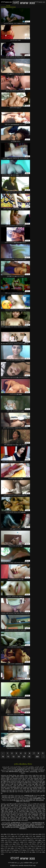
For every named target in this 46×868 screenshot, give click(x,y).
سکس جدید (20, 863)
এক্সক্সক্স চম (16, 842)
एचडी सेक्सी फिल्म (37, 799)
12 (13, 757)
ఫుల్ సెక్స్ (23, 800)
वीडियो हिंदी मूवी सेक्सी (37, 827)
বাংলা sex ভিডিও (19, 848)
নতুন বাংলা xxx (9, 846)
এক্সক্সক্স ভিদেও (41, 842)
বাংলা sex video (9, 848)
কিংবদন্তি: (8, 6)
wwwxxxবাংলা (5, 838)
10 (3, 757)
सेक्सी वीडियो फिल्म (24, 824)
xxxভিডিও (31, 840)
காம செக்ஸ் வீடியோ (7, 799)
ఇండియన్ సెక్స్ (33, 772)
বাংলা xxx (14, 852)
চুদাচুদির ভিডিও (30, 769)
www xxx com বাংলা (26, 834)
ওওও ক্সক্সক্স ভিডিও (14, 844)
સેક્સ (8, 800)
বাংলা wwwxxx (14, 850)
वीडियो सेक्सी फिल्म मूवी (14, 824)
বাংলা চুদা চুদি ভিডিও (16, 767)
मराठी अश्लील (11, 797)
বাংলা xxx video (28, 799)
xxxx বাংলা (19, 840)
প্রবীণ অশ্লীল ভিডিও (20, 797)
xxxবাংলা (25, 840)
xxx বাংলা (37, 838)
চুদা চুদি (37, 767)
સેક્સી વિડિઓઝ (21, 769)
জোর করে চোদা (19, 796)
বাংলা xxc (8, 852)
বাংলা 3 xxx (17, 846)
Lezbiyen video (28, 863)
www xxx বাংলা (6, 836)
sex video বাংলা (5, 834)
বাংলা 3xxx (30, 846)
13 (19, 757)
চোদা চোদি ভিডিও (25, 802)
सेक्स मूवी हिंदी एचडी (30, 800)
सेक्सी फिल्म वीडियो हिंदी (25, 827)
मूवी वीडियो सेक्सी (11, 826)
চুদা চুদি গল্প (37, 796)
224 (37, 757)
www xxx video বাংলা (39, 834)
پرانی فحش (41, 797)
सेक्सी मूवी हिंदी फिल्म (19, 770)
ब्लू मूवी (20, 772)
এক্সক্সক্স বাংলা (23, 842)
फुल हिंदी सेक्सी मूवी (15, 823)
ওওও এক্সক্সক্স (5, 844)
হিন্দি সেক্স (27, 770)
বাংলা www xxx (12, 863)
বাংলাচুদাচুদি (34, 770)
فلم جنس (35, 863)
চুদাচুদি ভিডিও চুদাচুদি (31, 797)
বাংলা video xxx (37, 848)
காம (43, 826)
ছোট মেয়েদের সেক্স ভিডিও (28, 844)
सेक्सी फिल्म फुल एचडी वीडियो (12, 827)
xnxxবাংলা (12, 838)
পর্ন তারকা (38, 826)
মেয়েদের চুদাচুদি (6, 823)
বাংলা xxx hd (22, 852)
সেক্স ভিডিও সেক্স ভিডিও (8, 796)
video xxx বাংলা (15, 834)
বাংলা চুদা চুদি (6, 767)
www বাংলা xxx (30, 836)
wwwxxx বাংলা (40, 836)
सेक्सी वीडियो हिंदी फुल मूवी (38, 823)
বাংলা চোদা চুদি (12, 769)
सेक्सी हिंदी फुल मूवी (29, 796)
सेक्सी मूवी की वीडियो (30, 826)
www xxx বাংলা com (18, 836)
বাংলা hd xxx (38, 846)
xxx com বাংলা (20, 838)
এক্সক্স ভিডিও (8, 842)
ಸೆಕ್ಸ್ (3, 827)
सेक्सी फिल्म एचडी (20, 826)
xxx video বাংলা (29, 838)
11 (8, 757)
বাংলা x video (30, 850)
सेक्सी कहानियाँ (5, 824)
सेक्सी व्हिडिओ (38, 824)
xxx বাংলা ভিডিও (10, 840)
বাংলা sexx (28, 848)
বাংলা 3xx (24, 846)
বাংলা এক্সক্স (5, 772)
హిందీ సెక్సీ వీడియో (15, 800)
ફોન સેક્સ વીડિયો (19, 799)
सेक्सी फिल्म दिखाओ (13, 772)
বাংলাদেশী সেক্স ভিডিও (28, 767)
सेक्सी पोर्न (32, 824)
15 (29, 757)
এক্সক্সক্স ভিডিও (32, 842)
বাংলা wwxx (22, 850)
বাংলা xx (37, 850)
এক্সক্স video (26, 772)
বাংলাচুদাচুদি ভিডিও (26, 823)
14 (24, 757)
